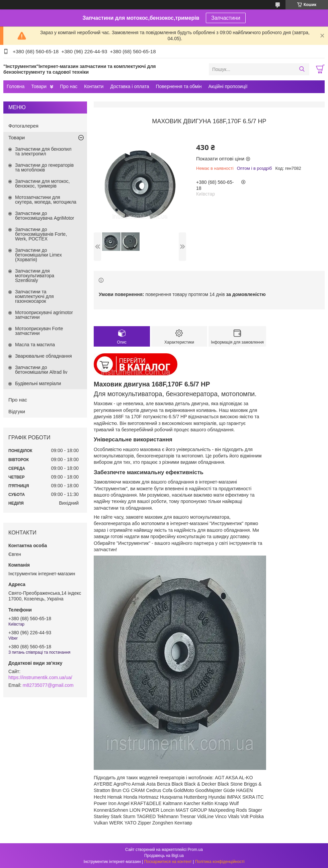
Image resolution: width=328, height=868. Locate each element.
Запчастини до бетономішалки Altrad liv (41, 370)
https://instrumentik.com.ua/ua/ (40, 677)
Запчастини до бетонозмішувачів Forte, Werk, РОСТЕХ (41, 234)
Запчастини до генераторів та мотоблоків (44, 167)
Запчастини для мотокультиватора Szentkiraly (35, 276)
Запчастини (226, 18)
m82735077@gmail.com (48, 685)
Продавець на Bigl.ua (164, 856)
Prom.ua (195, 850)
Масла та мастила (35, 345)
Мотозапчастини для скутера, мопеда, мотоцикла (46, 200)
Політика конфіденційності (220, 862)
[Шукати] (302, 69)
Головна (16, 86)
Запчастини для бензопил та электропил (43, 151)
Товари (39, 86)
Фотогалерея (23, 126)
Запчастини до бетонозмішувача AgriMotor (45, 216)
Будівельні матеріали (38, 383)
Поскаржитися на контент (168, 862)
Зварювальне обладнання (44, 356)
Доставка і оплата (130, 86)
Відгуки (17, 411)
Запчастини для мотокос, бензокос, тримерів (43, 184)
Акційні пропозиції (228, 86)
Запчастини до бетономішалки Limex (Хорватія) (38, 255)
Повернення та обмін (179, 86)
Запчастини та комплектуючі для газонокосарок (34, 296)
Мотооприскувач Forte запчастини (39, 331)
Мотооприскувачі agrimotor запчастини (44, 315)
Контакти (94, 86)
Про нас (69, 86)
